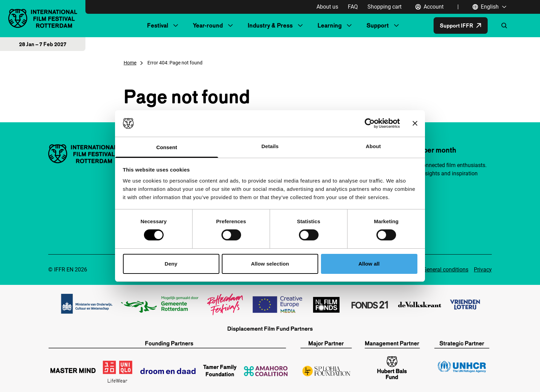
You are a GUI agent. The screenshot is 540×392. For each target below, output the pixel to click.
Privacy (483, 270)
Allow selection (270, 264)
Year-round (208, 25)
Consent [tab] (167, 147)
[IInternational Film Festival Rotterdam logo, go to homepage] (43, 18)
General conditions (446, 270)
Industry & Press (270, 25)
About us (327, 7)
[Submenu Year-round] (230, 25)
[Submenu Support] (396, 25)
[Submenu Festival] (176, 25)
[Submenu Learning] (349, 25)
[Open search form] (504, 25)
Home (130, 63)
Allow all (369, 264)
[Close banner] (415, 123)
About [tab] (373, 146)
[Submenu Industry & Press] (300, 25)
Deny (171, 264)
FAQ (353, 7)
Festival (158, 25)
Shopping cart (385, 7)
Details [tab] (270, 146)
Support (378, 25)
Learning (330, 25)
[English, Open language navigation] (490, 7)
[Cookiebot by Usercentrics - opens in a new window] (370, 123)
